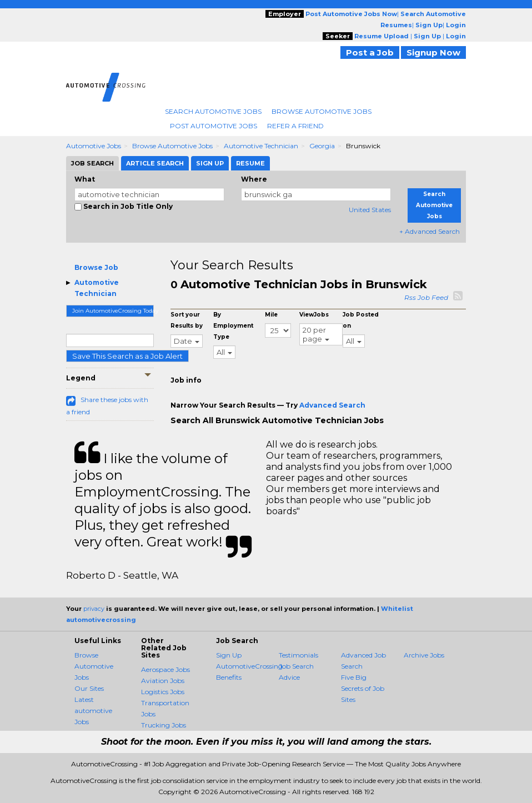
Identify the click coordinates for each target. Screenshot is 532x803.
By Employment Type (233, 326)
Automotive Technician (261, 146)
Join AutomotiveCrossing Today (113, 311)
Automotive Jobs (94, 146)
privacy (94, 609)
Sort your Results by (187, 320)
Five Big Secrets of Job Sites (363, 688)
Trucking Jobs (164, 725)
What (85, 179)
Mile (271, 315)
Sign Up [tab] (210, 163)
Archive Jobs (424, 655)
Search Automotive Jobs (213, 111)
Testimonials (298, 655)
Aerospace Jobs (165, 669)
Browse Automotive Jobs (322, 111)
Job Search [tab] (92, 163)
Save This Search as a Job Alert (127, 356)
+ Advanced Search (430, 231)
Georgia (322, 146)
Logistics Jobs (163, 692)
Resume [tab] (250, 163)
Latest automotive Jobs (93, 711)
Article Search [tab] (155, 163)
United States (370, 210)
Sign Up (229, 655)
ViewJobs (314, 315)
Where (254, 179)
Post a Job (370, 52)
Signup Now (433, 52)
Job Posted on (361, 320)
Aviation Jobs (163, 681)
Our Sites (89, 688)
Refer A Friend (295, 126)
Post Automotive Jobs (214, 126)
